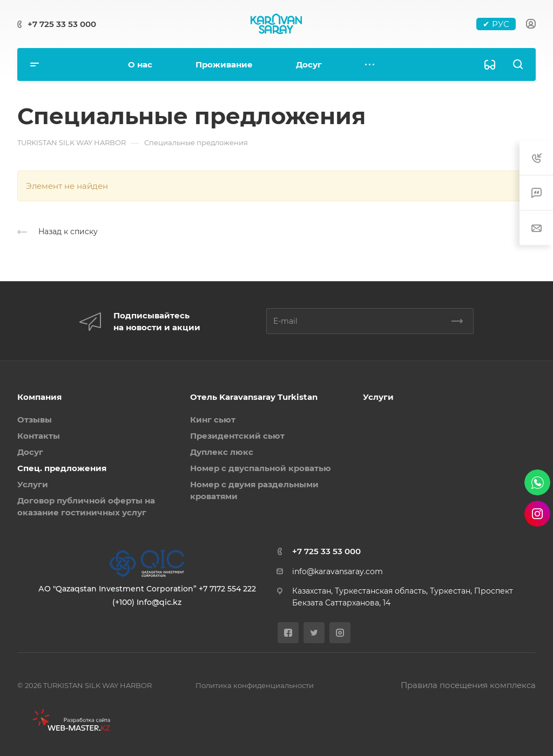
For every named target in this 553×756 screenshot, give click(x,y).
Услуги (33, 484)
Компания (39, 397)
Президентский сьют (237, 436)
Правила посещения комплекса (468, 685)
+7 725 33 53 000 (62, 24)
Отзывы (35, 420)
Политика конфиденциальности (255, 685)
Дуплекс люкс (222, 452)
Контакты (39, 436)
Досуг (30, 452)
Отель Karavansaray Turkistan (254, 397)
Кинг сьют (213, 420)
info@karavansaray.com (338, 571)
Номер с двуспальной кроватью (261, 468)
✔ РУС (496, 24)
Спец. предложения (62, 468)
